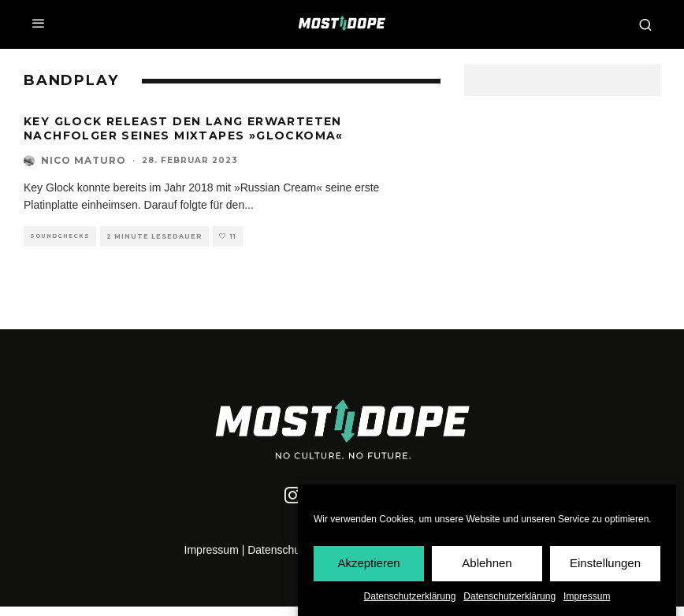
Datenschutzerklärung (410, 597)
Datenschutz (278, 550)
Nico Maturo (84, 160)
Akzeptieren (368, 564)
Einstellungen (605, 564)
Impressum (587, 597)
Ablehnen (487, 564)
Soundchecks (60, 236)
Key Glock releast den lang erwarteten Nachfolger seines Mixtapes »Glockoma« (184, 128)
